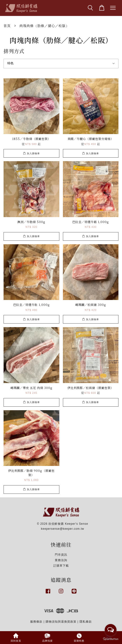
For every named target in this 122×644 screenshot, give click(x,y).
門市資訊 (61, 555)
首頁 (7, 26)
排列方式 (14, 51)
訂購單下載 (61, 566)
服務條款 (36, 622)
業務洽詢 (61, 560)
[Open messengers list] (111, 630)
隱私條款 (86, 622)
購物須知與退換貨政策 (61, 622)
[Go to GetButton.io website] (111, 639)
